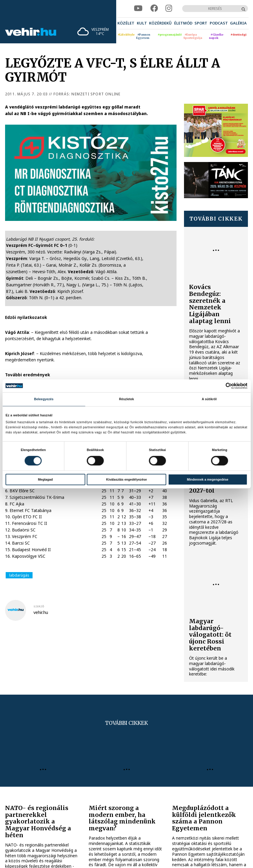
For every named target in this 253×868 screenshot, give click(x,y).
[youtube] (138, 9)
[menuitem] (126, 23)
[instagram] (169, 9)
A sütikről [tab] (209, 399)
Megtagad (45, 479)
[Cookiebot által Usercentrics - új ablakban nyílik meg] (221, 386)
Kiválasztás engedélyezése (126, 479)
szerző (39, 606)
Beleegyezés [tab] (44, 399)
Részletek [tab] (126, 399)
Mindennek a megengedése (208, 479)
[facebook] (154, 9)
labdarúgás (19, 575)
